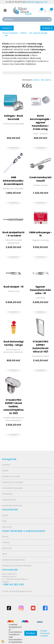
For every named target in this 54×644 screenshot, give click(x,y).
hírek (4, 521)
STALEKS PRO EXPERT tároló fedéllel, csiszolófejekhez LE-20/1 (13, 407)
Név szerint (46, 80)
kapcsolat (7, 527)
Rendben (31, 633)
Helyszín (6, 542)
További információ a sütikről (45, 633)
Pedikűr (24, 33)
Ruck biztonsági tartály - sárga (14, 343)
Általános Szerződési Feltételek (17, 566)
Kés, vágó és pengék (38, 33)
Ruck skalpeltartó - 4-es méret (13, 234)
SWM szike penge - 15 (41, 234)
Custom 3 (47, 28)
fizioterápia (7, 494)
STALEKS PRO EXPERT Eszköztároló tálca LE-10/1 (41, 347)
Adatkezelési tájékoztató (14, 560)
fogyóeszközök (9, 500)
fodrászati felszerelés (12, 505)
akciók (5, 515)
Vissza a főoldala (10, 33)
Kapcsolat (7, 548)
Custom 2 (7, 28)
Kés (6, 35)
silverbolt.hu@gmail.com (37, 2)
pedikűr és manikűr (11, 476)
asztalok (6, 465)
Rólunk (5, 536)
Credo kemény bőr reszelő (40, 179)
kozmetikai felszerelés (12, 488)
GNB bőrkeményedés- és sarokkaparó (13, 181)
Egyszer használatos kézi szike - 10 (40, 290)
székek (5, 471)
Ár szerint (35, 80)
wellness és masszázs (13, 482)
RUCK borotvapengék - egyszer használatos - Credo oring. (40, 122)
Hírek (4, 554)
